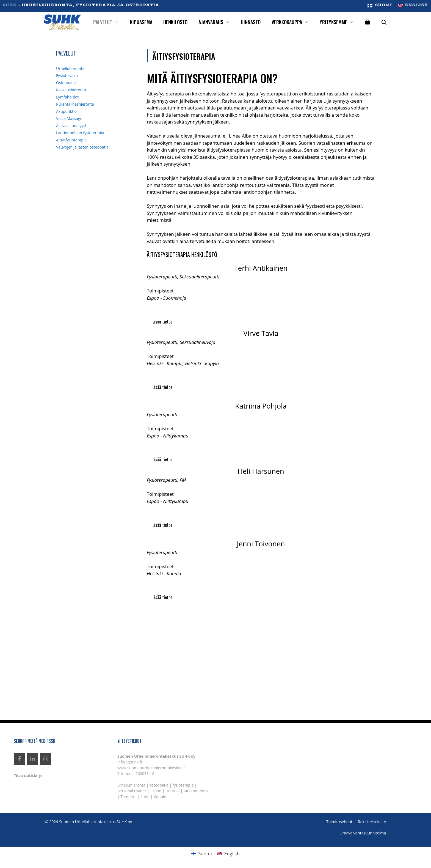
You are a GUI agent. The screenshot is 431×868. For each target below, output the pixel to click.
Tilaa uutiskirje (28, 775)
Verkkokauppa (293, 22)
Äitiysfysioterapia (71, 140)
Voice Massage (69, 118)
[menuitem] (380, 6)
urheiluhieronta (131, 785)
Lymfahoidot (67, 97)
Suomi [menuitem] (205, 854)
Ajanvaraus (217, 22)
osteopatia (159, 785)
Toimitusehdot (339, 822)
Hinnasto (251, 22)
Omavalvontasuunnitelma (363, 833)
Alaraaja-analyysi (71, 126)
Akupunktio (66, 111)
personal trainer (132, 791)
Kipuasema (141, 22)
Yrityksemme (339, 22)
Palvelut (109, 22)
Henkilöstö (175, 22)
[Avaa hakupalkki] (384, 22)
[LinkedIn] (32, 759)
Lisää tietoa (162, 322)
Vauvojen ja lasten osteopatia (82, 147)
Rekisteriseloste (372, 822)
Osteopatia (66, 83)
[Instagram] (46, 759)
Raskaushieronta (71, 90)
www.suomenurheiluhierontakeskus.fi (151, 768)
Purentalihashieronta (75, 104)
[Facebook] (19, 759)
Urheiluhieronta (70, 68)
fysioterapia (183, 785)
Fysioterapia (67, 76)
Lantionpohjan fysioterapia (80, 133)
